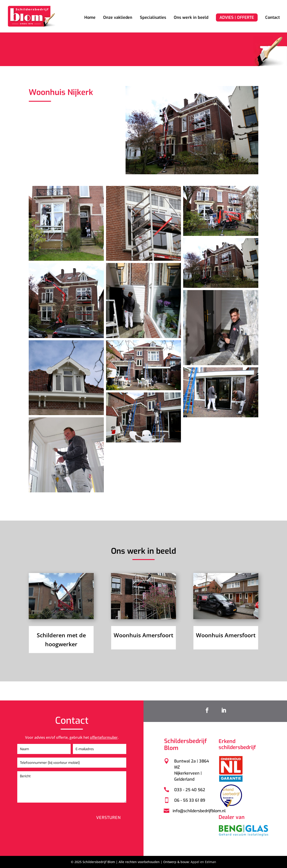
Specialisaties (153, 18)
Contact (273, 18)
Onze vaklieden (118, 18)
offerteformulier (108, 742)
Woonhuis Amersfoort (143, 635)
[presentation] (61, 812)
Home (90, 18)
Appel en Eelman (203, 862)
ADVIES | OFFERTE (237, 17)
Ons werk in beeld (191, 18)
